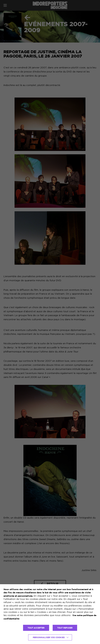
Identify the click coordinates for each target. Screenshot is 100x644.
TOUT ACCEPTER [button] (36, 628)
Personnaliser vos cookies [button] (49, 637)
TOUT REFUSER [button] (65, 628)
